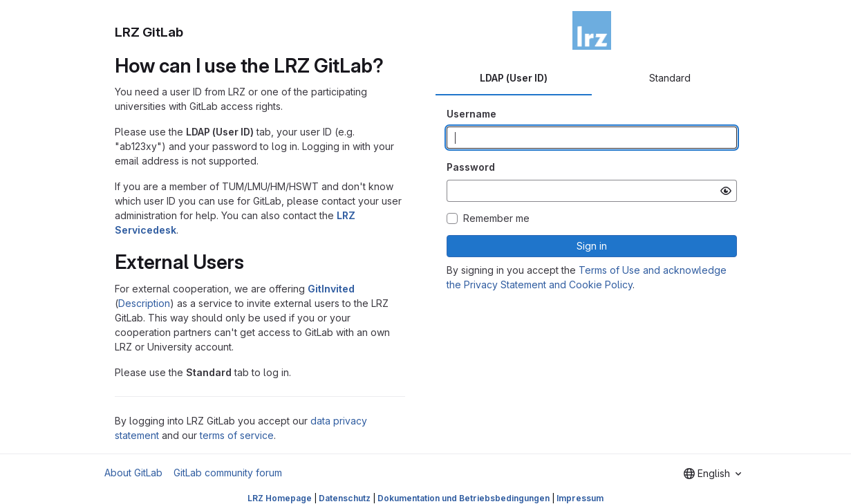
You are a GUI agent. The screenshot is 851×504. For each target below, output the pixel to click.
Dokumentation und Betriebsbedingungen (464, 498)
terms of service (237, 435)
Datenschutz (345, 498)
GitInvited (331, 289)
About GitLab (133, 473)
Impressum (580, 498)
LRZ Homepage (280, 498)
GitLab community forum (228, 473)
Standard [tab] (670, 78)
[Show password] (726, 191)
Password (471, 167)
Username (471, 114)
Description (144, 303)
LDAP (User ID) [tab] (514, 78)
